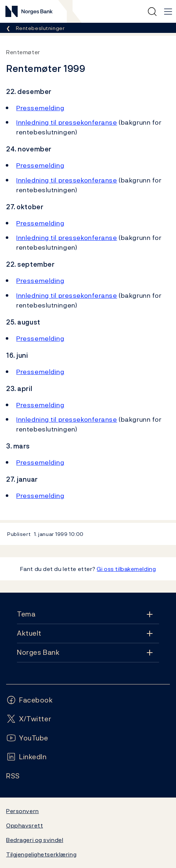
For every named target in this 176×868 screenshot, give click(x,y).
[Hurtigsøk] (152, 12)
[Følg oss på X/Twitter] (29, 719)
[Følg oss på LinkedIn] (27, 757)
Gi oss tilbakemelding (126, 569)
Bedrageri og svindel (35, 840)
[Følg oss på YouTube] (27, 738)
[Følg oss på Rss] (13, 776)
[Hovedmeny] (168, 12)
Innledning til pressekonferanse (67, 122)
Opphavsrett (25, 825)
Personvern (23, 811)
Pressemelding (40, 108)
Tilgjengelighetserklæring (41, 854)
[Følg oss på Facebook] (30, 700)
